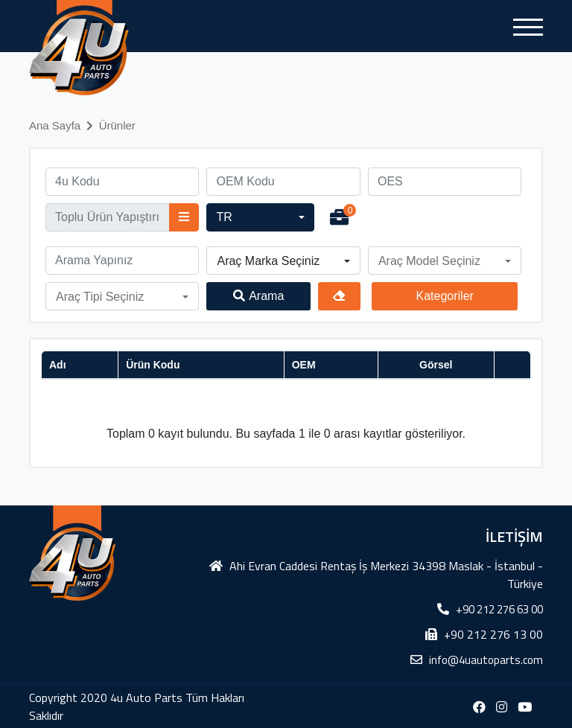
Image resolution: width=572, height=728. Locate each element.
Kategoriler (444, 296)
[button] (260, 217)
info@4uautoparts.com (486, 660)
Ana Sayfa (55, 125)
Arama (258, 296)
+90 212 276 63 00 (499, 609)
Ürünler (117, 125)
